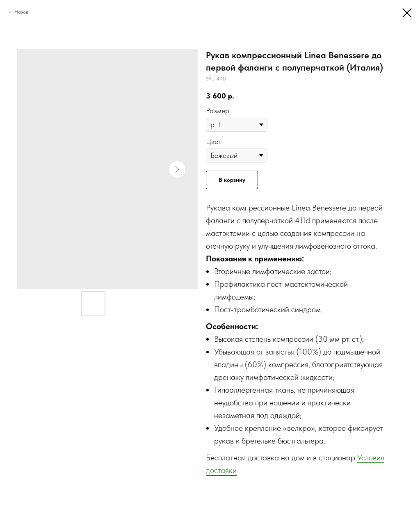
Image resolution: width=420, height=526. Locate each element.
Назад (21, 12)
